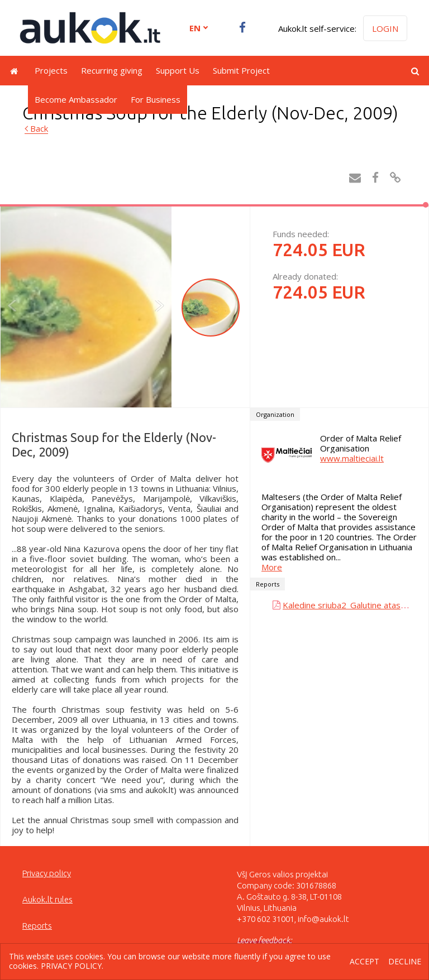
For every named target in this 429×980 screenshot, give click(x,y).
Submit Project (241, 70)
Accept (364, 962)
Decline (405, 962)
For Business (156, 99)
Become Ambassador (76, 99)
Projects (51, 70)
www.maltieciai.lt (352, 458)
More (272, 567)
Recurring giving (112, 70)
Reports (37, 926)
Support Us (178, 70)
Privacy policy (47, 873)
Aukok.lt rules (47, 899)
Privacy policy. (72, 966)
